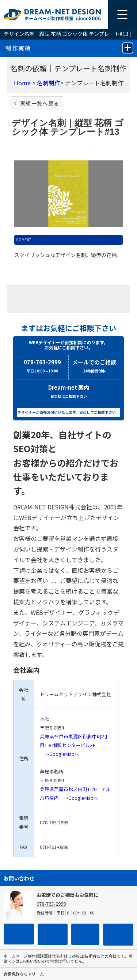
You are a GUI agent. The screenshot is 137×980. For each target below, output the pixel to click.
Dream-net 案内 (69, 392)
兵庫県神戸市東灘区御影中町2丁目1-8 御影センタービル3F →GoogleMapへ (74, 745)
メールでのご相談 (95, 367)
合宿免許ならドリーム (24, 974)
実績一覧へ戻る (40, 103)
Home (22, 83)
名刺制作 (49, 83)
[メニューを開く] (122, 15)
